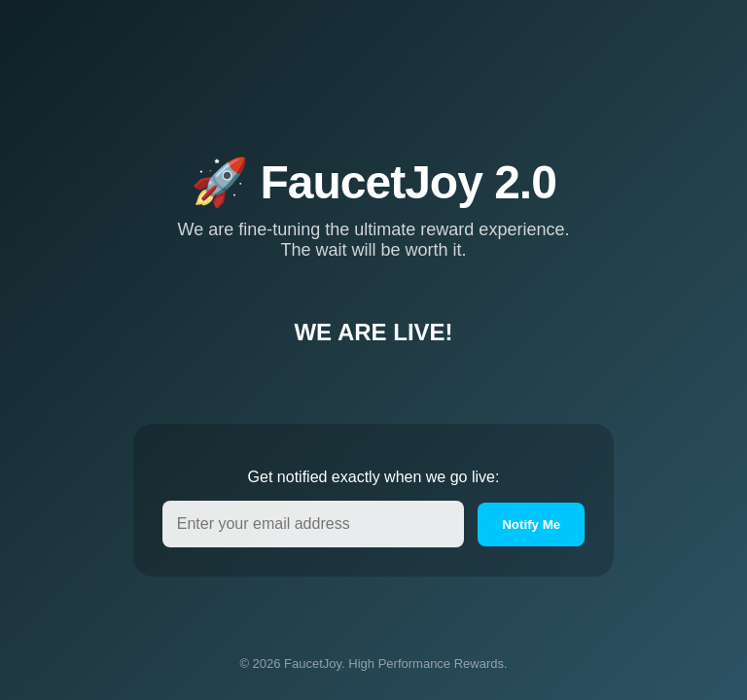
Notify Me (531, 542)
